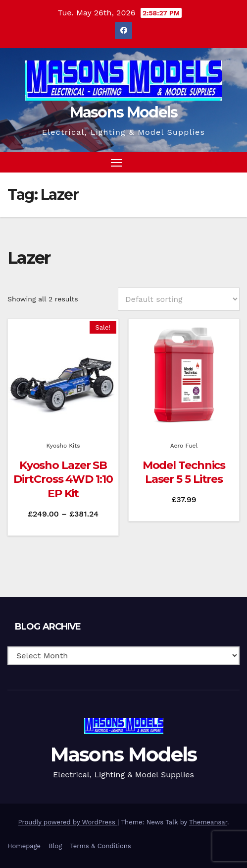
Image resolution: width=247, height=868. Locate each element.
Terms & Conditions (100, 846)
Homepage (24, 846)
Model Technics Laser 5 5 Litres (184, 472)
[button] (214, 162)
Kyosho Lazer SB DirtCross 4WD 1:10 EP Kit (63, 479)
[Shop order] (179, 299)
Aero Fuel (184, 446)
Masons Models (124, 112)
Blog (55, 846)
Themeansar (208, 822)
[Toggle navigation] (116, 163)
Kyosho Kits (63, 446)
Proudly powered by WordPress (68, 822)
